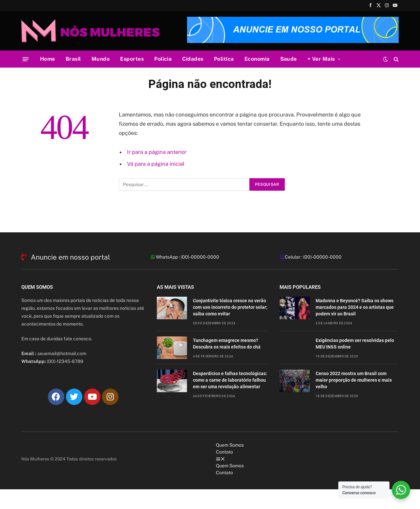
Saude (289, 59)
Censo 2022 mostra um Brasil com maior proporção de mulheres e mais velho (354, 380)
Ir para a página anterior (157, 152)
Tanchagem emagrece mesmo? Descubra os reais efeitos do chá (227, 344)
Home (48, 59)
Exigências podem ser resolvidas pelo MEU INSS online (355, 344)
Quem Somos (230, 445)
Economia (257, 59)
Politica (224, 59)
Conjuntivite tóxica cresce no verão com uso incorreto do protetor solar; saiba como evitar (230, 307)
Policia (163, 59)
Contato (224, 452)
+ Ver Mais (321, 59)
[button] (307, 459)
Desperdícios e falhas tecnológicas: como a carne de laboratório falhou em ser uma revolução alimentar (230, 380)
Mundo (101, 59)
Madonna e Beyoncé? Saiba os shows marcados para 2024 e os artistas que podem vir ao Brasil (355, 307)
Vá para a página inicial (156, 164)
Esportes (132, 59)
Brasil (73, 59)
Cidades (193, 59)
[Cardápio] (26, 59)
